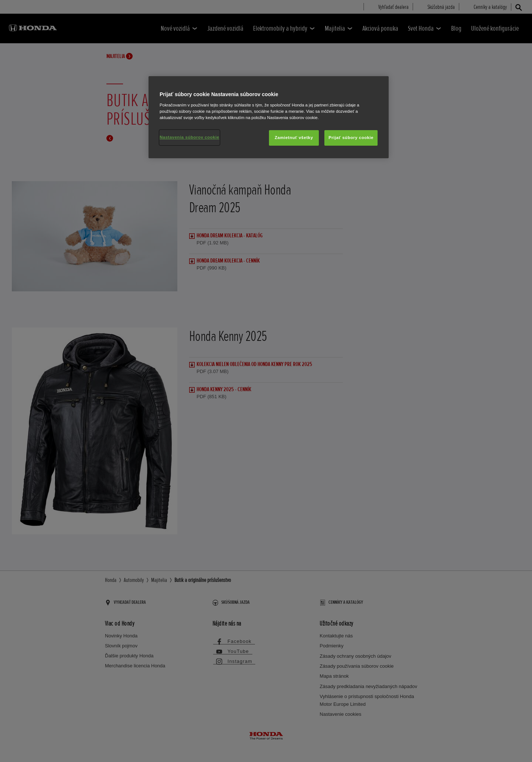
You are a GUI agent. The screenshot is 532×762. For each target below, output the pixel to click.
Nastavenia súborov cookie (190, 137)
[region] (269, 117)
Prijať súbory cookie (351, 138)
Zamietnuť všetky (294, 138)
